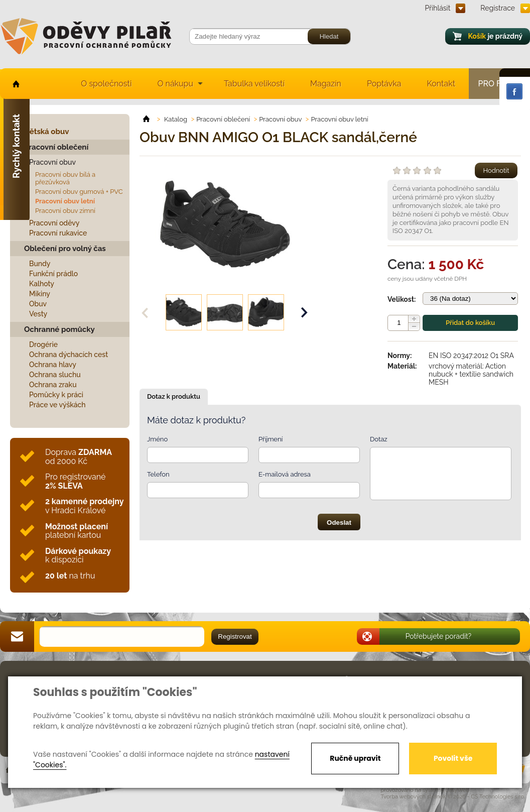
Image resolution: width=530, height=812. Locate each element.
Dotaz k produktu (174, 396)
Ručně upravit (355, 758)
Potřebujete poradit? (439, 636)
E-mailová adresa (285, 474)
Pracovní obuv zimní (65, 211)
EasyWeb (458, 790)
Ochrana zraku (53, 385)
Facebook (514, 91)
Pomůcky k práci (56, 395)
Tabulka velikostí (254, 84)
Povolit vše (453, 758)
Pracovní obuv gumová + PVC (79, 192)
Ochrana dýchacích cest (69, 355)
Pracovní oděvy (54, 223)
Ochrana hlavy (53, 365)
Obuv (38, 304)
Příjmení (271, 439)
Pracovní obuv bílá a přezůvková (65, 178)
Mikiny (40, 294)
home (15, 84)
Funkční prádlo (53, 274)
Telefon (158, 474)
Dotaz (379, 439)
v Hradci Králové (84, 506)
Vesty (38, 314)
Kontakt (441, 84)
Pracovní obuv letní (65, 201)
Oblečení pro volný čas (65, 249)
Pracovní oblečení (56, 147)
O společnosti (106, 84)
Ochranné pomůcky (59, 329)
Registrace (498, 8)
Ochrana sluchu (55, 375)
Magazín (326, 84)
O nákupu (175, 84)
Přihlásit (438, 8)
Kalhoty (42, 284)
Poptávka (384, 84)
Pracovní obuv (52, 162)
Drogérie (43, 344)
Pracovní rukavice (58, 233)
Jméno (157, 439)
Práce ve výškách (57, 405)
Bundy (40, 264)
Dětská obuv (46, 132)
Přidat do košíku (470, 323)
